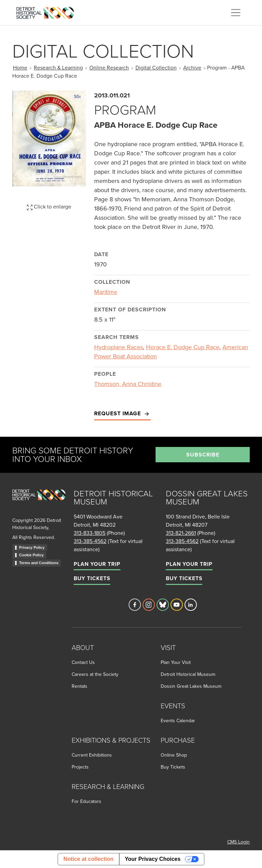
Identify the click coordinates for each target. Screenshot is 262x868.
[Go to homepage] (39, 502)
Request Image (122, 414)
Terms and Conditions (39, 563)
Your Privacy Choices (153, 859)
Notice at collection (89, 859)
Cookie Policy (31, 555)
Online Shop (174, 755)
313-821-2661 (181, 533)
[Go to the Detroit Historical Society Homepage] (48, 12)
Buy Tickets (92, 578)
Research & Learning (58, 67)
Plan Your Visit (176, 662)
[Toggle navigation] (236, 13)
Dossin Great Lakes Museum (191, 686)
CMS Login (238, 842)
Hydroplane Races (119, 347)
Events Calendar (178, 720)
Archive (192, 67)
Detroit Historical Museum (188, 674)
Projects (80, 767)
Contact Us (83, 662)
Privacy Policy (32, 547)
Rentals (79, 686)
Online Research (109, 67)
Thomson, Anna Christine (128, 384)
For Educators (86, 801)
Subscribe (203, 455)
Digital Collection (156, 67)
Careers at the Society (95, 674)
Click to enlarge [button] (49, 206)
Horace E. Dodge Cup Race (183, 347)
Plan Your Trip (97, 564)
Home (20, 67)
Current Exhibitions (92, 755)
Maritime (106, 292)
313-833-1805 (90, 533)
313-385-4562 (90, 541)
